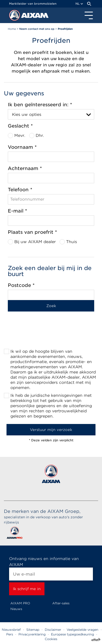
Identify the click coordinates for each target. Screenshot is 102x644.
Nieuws (16, 609)
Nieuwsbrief (11, 630)
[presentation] (51, 334)
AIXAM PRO (20, 603)
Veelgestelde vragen (82, 630)
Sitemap (33, 630)
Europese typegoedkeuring (72, 634)
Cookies (51, 639)
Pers (10, 634)
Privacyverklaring (32, 634)
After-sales (61, 603)
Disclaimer (53, 630)
